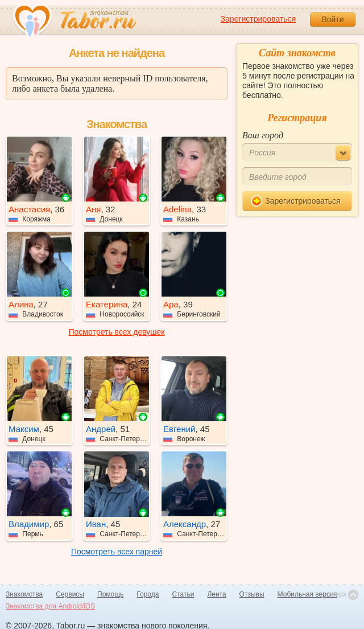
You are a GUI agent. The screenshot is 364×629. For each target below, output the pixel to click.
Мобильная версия (308, 594)
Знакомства (24, 594)
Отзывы (252, 594)
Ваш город (263, 135)
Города (148, 594)
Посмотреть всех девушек (117, 332)
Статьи (183, 594)
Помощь (110, 594)
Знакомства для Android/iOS (50, 606)
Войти (332, 19)
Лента (216, 594)
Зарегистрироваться (258, 19)
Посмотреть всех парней (117, 552)
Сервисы (70, 594)
